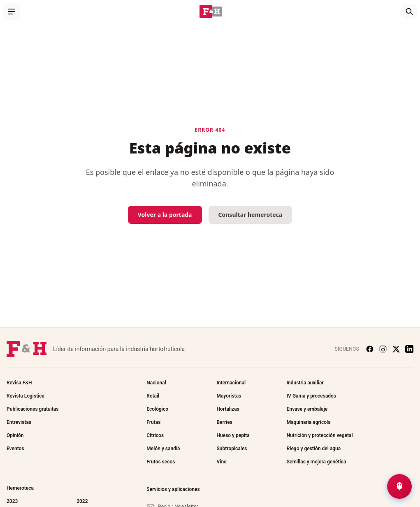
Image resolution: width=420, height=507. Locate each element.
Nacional (156, 383)
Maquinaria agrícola (309, 422)
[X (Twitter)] (396, 349)
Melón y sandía (163, 449)
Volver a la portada (165, 215)
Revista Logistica (26, 396)
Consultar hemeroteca (251, 215)
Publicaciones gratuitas (32, 409)
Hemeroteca (20, 488)
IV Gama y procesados (311, 396)
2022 (82, 501)
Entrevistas (19, 422)
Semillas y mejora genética (317, 462)
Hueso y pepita (233, 435)
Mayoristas (229, 396)
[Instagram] (383, 349)
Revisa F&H (19, 383)
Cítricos (155, 435)
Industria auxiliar (305, 383)
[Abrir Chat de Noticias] (399, 486)
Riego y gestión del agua (314, 449)
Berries (224, 422)
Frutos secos (161, 462)
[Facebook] (370, 349)
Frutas (153, 422)
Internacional (231, 383)
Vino (221, 462)
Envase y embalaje (307, 409)
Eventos (15, 449)
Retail (153, 396)
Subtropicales (232, 449)
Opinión (15, 435)
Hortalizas (228, 409)
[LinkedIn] (409, 349)
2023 (12, 501)
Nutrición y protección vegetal (320, 435)
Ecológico (157, 409)
